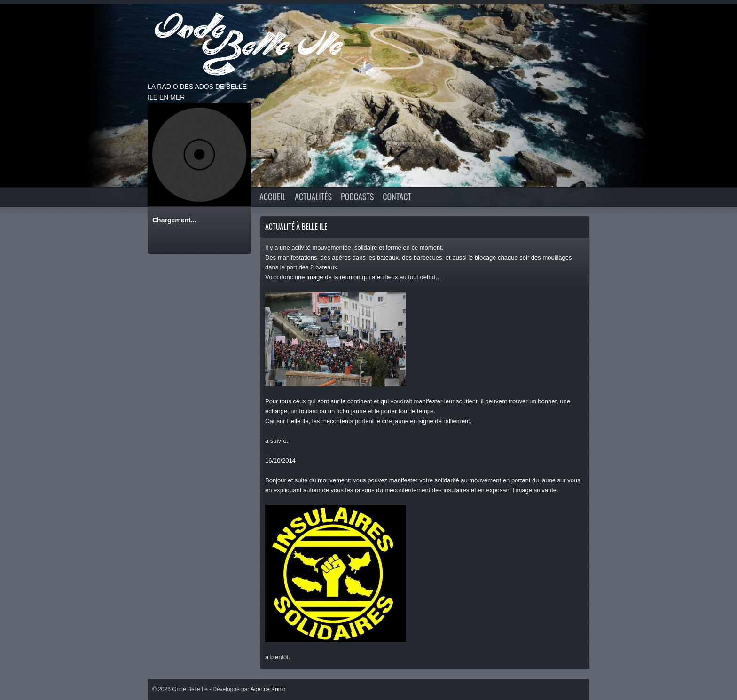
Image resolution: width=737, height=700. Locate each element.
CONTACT (397, 197)
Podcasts (357, 197)
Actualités (313, 197)
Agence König (268, 689)
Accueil (273, 197)
